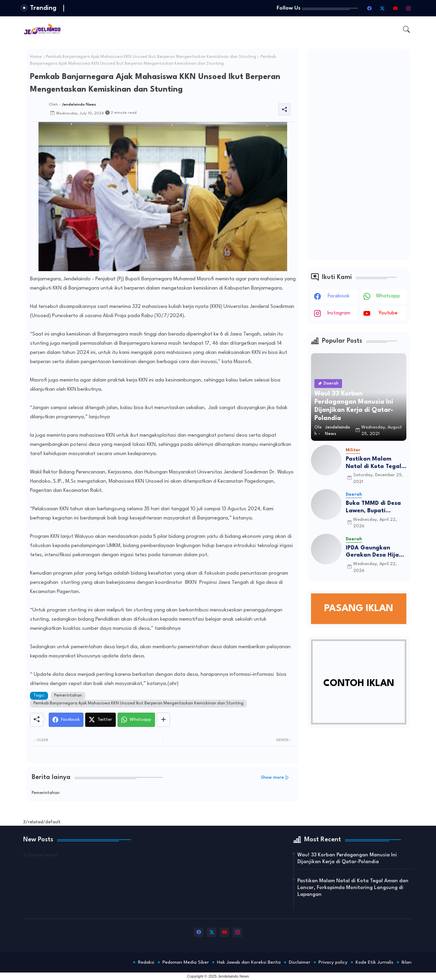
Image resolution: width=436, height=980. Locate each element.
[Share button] (163, 720)
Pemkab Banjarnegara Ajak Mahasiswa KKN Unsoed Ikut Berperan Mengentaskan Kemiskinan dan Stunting (151, 57)
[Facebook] (66, 720)
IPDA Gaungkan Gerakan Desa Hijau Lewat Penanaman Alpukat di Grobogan (375, 552)
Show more (272, 777)
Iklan (407, 962)
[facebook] (370, 8)
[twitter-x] (383, 8)
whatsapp (388, 296)
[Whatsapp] (136, 720)
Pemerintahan (68, 696)
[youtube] (395, 8)
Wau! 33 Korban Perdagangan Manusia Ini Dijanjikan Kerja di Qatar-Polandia (347, 859)
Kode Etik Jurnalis (375, 962)
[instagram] (408, 8)
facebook (339, 296)
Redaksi (146, 962)
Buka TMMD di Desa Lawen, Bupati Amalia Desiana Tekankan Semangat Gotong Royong (375, 507)
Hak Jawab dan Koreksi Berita (249, 962)
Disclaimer (300, 962)
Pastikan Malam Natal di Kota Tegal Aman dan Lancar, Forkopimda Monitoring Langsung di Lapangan (376, 463)
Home (36, 57)
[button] (406, 29)
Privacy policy (333, 962)
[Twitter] (100, 720)
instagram (339, 313)
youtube (388, 313)
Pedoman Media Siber (186, 962)
